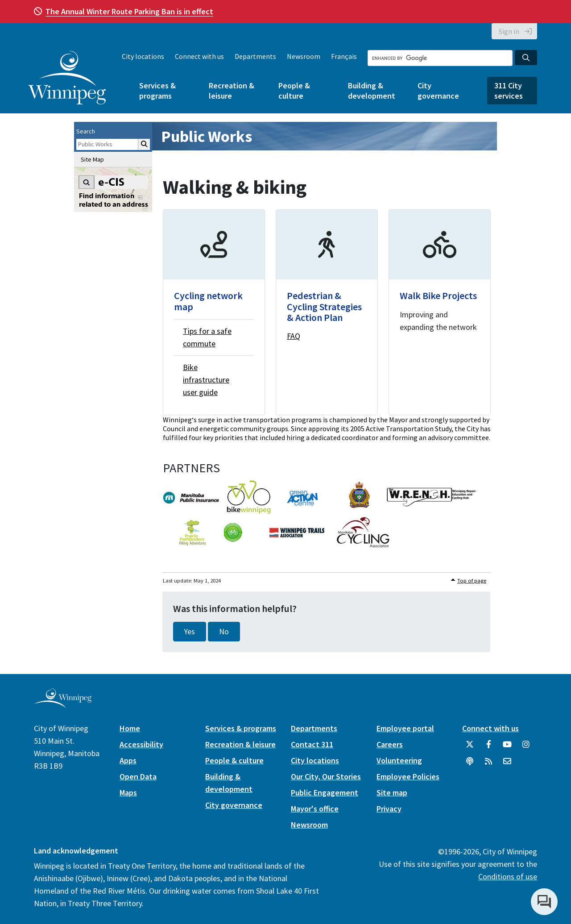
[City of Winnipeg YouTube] (507, 748)
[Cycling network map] (214, 312)
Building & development (372, 91)
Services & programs (157, 91)
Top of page (472, 581)
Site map (392, 793)
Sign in (509, 31)
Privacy (389, 809)
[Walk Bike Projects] (440, 312)
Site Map (92, 159)
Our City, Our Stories (326, 776)
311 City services (509, 91)
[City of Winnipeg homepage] (63, 705)
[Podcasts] (470, 765)
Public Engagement (325, 793)
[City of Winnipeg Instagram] (526, 748)
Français (344, 56)
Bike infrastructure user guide (206, 380)
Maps (128, 793)
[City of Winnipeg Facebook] (488, 748)
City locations (143, 56)
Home (130, 728)
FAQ (294, 336)
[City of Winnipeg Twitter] (470, 748)
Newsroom (304, 56)
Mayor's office (315, 809)
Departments (255, 56)
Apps (128, 760)
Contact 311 (312, 744)
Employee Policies (408, 776)
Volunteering (399, 760)
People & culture (294, 91)
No (224, 632)
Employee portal (405, 728)
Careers (390, 744)
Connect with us (199, 56)
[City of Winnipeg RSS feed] (488, 765)
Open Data (138, 776)
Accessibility (141, 744)
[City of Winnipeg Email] (507, 765)
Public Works (207, 136)
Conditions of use (508, 876)
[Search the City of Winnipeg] (440, 58)
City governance (438, 91)
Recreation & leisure (232, 91)
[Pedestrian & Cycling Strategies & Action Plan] (327, 312)
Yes (190, 632)
